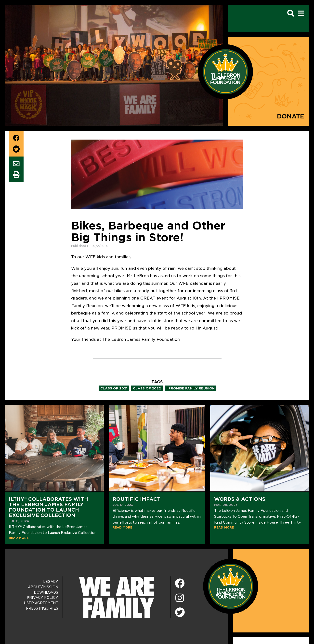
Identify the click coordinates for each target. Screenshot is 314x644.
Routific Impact (137, 499)
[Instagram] (180, 598)
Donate (291, 116)
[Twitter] (180, 612)
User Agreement (41, 603)
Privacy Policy (42, 598)
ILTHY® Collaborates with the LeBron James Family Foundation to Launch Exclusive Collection (48, 507)
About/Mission (43, 587)
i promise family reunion (191, 388)
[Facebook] (180, 584)
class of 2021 (114, 388)
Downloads (46, 592)
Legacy (51, 582)
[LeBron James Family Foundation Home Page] (231, 586)
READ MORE (19, 538)
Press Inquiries (42, 608)
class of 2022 (147, 388)
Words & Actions (240, 499)
